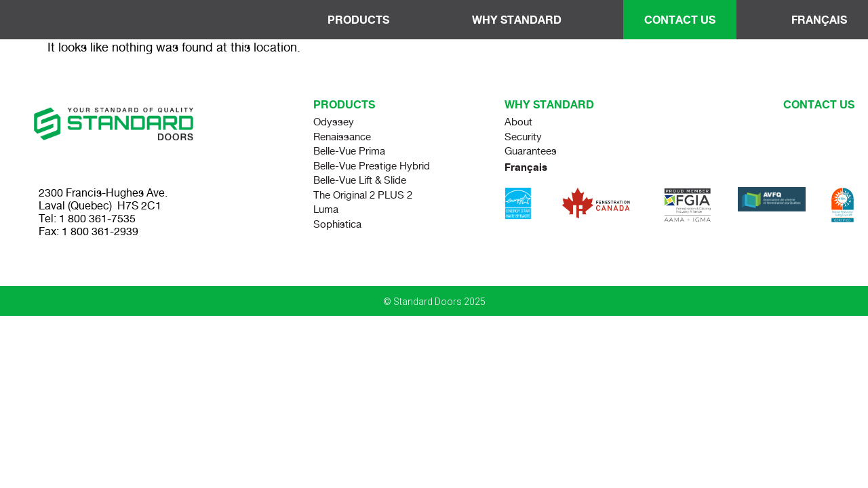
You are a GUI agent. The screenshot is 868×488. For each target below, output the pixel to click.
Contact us (819, 104)
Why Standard (520, 20)
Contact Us (680, 20)
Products (362, 20)
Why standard (549, 104)
